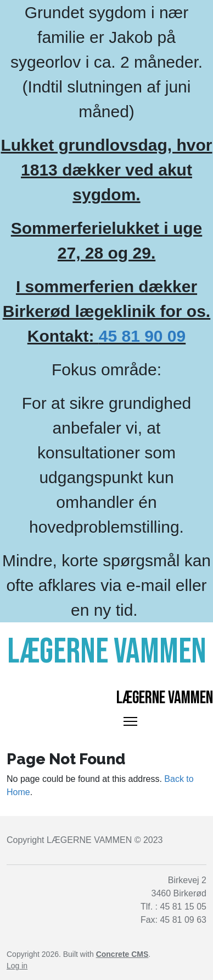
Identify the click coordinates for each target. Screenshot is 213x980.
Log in (17, 966)
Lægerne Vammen (165, 698)
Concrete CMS (122, 954)
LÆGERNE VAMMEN (89, 840)
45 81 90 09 (142, 336)
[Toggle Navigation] (130, 721)
